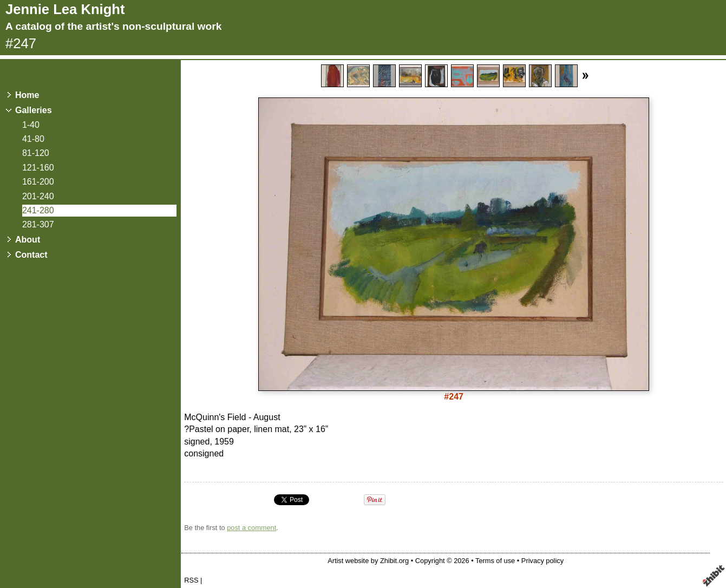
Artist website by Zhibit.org (368, 561)
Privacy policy (542, 561)
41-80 (33, 139)
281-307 (38, 224)
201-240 (38, 196)
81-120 (36, 153)
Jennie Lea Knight (65, 9)
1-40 (31, 125)
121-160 (38, 168)
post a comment (251, 528)
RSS (191, 580)
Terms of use (495, 561)
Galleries (34, 110)
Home (27, 95)
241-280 (38, 210)
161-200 (38, 182)
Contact (31, 255)
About (28, 240)
